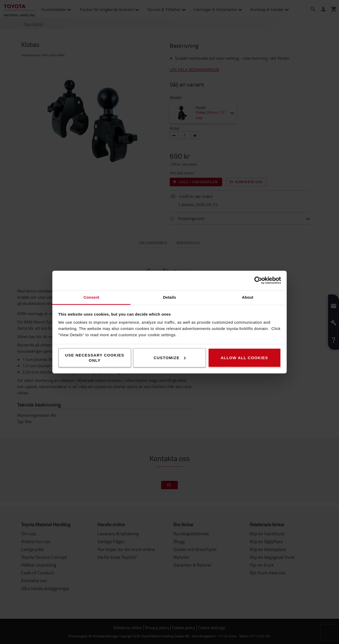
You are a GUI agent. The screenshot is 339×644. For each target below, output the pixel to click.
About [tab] (248, 297)
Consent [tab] (92, 297)
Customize (170, 357)
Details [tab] (169, 297)
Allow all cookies (244, 357)
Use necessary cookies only (95, 357)
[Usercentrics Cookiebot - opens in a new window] (258, 280)
